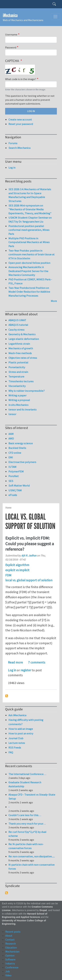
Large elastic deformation (24, 339)
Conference (12, 967)
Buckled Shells (17, 448)
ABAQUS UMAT (17, 320)
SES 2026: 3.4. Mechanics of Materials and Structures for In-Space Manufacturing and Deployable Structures (30, 195)
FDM (8, 575)
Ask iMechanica (17, 715)
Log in (12, 670)
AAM (11, 434)
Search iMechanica (19, 148)
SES (11, 481)
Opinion (10, 955)
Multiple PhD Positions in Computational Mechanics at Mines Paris (29, 242)
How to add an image (21, 729)
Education (11, 948)
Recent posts (13, 932)
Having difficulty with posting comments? (26, 722)
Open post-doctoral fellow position (29, 263)
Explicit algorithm (17, 565)
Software (10, 959)
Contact (10, 940)
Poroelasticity (17, 367)
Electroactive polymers (22, 462)
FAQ (11, 752)
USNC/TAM (15, 490)
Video (8, 975)
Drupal (43, 910)
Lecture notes (17, 743)
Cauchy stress (16, 330)
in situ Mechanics (18, 405)
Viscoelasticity (17, 386)
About (9, 936)
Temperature (16, 376)
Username (11, 34)
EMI (11, 457)
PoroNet (14, 476)
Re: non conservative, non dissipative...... (32, 856)
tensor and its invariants (22, 409)
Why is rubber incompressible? (27, 391)
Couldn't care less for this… (25, 815)
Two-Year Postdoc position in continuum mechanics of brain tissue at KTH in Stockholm (31, 254)
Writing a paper (17, 395)
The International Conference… (27, 774)
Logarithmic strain (19, 344)
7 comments (37, 662)
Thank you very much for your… (27, 824)
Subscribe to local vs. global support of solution (7, 696)
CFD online (15, 453)
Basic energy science (21, 443)
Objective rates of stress (23, 358)
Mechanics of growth (21, 348)
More (54, 301)
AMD (11, 438)
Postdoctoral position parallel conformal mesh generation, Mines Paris (29, 230)
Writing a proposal (19, 400)
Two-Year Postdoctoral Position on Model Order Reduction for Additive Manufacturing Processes (29, 292)
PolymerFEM (16, 471)
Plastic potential (18, 362)
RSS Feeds (15, 748)
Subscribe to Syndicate (6, 893)
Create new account (20, 119)
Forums (13, 143)
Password (11, 47)
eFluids (13, 495)
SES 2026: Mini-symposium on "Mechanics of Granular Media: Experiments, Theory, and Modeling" (30, 209)
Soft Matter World (19, 486)
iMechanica (10, 15)
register (26, 670)
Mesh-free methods (20, 353)
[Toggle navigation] (55, 17)
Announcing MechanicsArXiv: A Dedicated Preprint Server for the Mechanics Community (28, 271)
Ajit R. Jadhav (29, 555)
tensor (12, 414)
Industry (10, 963)
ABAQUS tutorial (18, 325)
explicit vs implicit (17, 570)
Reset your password (21, 124)
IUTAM (12, 467)
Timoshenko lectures (21, 381)
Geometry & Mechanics (22, 334)
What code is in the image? (21, 79)
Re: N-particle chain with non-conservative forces (26, 846)
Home (8, 508)
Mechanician (12, 951)
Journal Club (16, 738)
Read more (15, 662)
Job (7, 971)
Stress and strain (18, 372)
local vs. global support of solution (29, 580)
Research (10, 944)
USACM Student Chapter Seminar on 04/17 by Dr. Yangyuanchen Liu (30, 220)
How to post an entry (21, 733)
